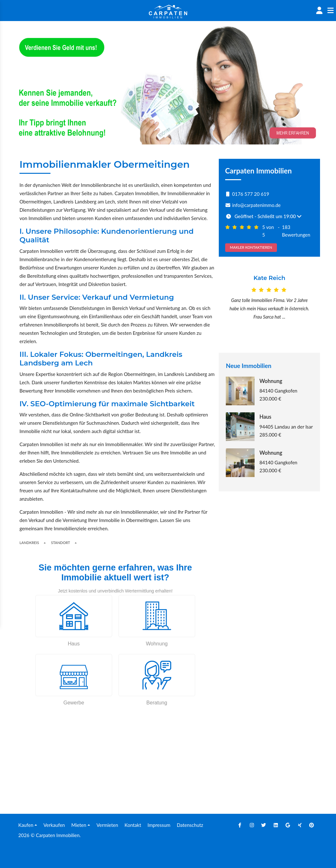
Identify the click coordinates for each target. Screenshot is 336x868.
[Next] (313, 305)
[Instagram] (252, 825)
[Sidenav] (330, 11)
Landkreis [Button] (29, 543)
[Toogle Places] (76, 543)
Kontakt (133, 825)
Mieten (79, 825)
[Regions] (45, 543)
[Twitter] (264, 825)
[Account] (319, 11)
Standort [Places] (61, 543)
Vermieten (107, 825)
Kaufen (26, 825)
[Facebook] (240, 825)
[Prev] (226, 305)
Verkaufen (54, 825)
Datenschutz (190, 825)
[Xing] (300, 825)
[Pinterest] (312, 825)
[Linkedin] (276, 825)
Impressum (159, 825)
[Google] (288, 825)
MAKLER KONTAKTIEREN (251, 247)
